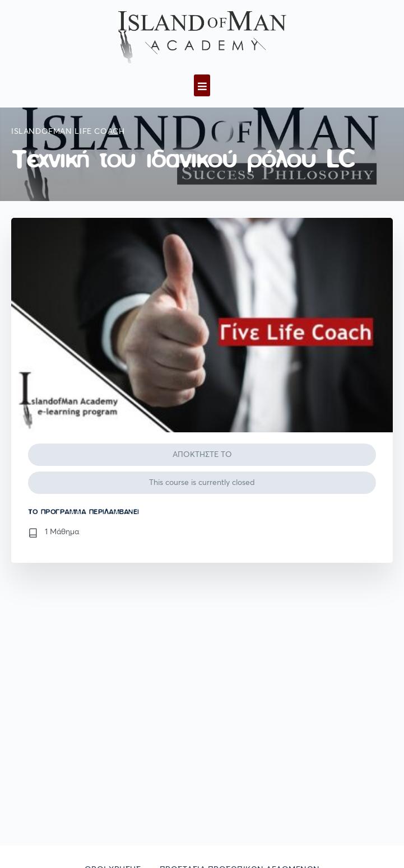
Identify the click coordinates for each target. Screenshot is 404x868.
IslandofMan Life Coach (68, 132)
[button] (202, 85)
